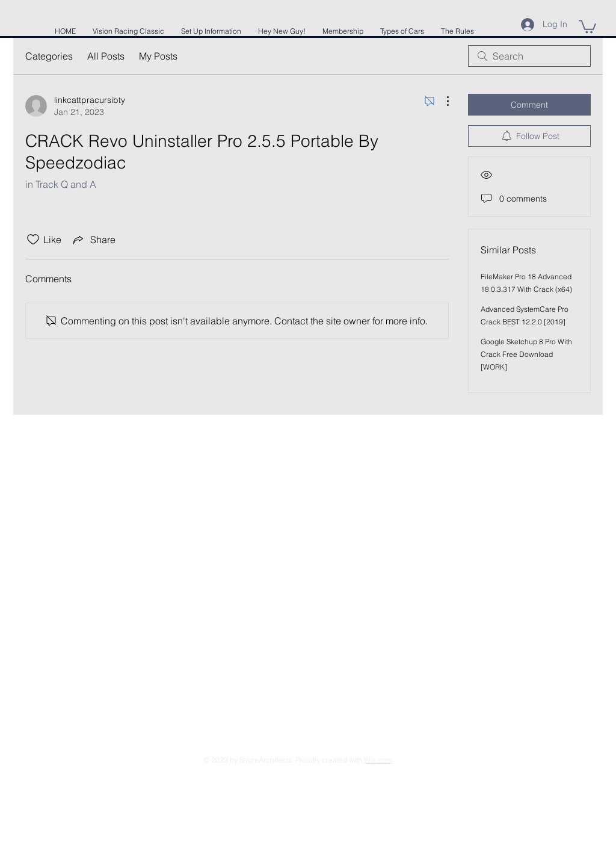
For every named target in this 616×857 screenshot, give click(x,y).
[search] (529, 56)
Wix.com (378, 760)
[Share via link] (93, 240)
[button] (587, 26)
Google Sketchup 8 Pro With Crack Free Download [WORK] (526, 354)
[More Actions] (442, 101)
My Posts (158, 56)
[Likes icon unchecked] (33, 240)
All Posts (106, 56)
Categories (49, 56)
